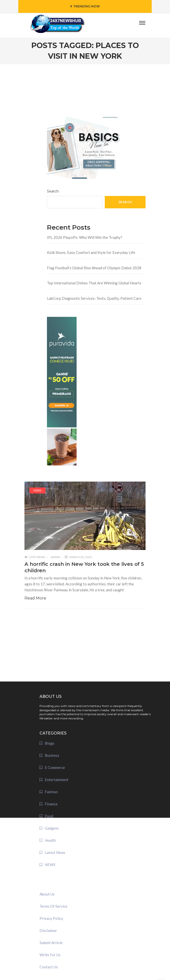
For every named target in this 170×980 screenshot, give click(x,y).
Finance (51, 804)
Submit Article (51, 943)
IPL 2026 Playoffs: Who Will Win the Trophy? (85, 237)
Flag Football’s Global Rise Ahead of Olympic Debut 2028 (94, 268)
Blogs (50, 743)
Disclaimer (48, 930)
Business (52, 755)
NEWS (37, 490)
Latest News (55, 852)
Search (53, 191)
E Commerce (55, 767)
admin (55, 557)
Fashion (51, 792)
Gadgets (52, 828)
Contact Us (49, 967)
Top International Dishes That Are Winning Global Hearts (94, 283)
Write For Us (50, 955)
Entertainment (57, 780)
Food (49, 816)
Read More (35, 598)
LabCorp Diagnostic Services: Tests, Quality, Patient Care (94, 298)
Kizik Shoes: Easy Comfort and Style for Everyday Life (91, 252)
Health (50, 840)
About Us (47, 894)
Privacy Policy (51, 918)
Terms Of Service (53, 906)
